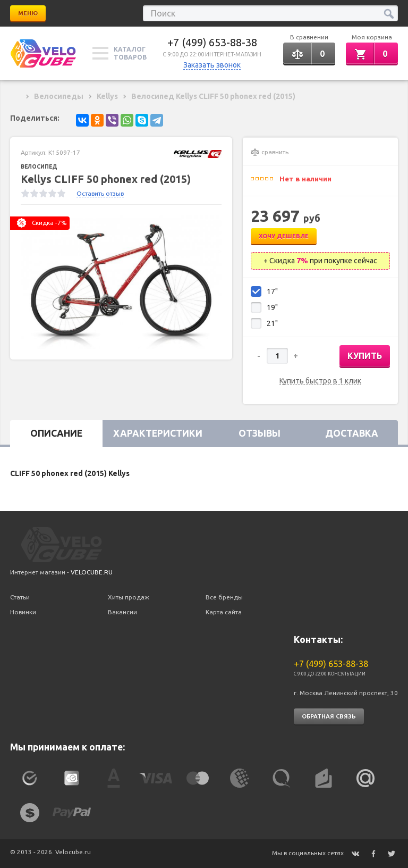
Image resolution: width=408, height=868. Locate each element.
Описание (56, 433)
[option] (121, 282)
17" (272, 291)
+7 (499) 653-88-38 (212, 42)
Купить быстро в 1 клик (320, 381)
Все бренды (224, 597)
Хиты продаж (129, 597)
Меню (28, 13)
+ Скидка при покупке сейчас (320, 261)
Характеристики (158, 433)
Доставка (352, 433)
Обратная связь (329, 716)
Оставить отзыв (100, 193)
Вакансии (122, 612)
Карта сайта (224, 612)
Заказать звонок (212, 65)
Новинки (23, 612)
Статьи (20, 597)
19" (272, 307)
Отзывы (260, 433)
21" (272, 323)
